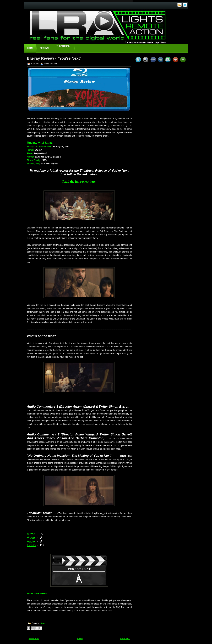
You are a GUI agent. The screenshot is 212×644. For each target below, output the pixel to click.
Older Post (125, 639)
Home (30, 48)
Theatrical (63, 46)
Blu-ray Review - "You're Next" (54, 58)
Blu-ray (44, 623)
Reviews (44, 48)
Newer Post (34, 639)
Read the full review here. (79, 182)
